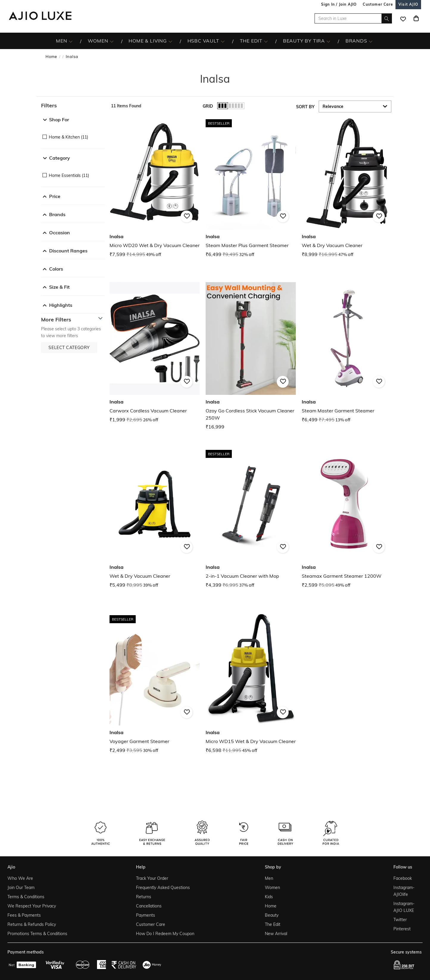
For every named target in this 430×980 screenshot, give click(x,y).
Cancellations (149, 906)
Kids (269, 897)
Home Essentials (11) (69, 175)
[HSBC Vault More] (223, 41)
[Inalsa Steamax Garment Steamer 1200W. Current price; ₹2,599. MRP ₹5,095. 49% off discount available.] (347, 518)
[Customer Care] (378, 4)
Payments (146, 915)
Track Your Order (152, 878)
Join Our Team (21, 888)
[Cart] (416, 18)
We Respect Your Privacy (32, 906)
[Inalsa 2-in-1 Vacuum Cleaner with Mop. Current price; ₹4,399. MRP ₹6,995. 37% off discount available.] (251, 518)
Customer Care (151, 924)
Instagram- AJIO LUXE (404, 907)
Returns (144, 897)
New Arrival (276, 934)
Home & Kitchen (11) (68, 137)
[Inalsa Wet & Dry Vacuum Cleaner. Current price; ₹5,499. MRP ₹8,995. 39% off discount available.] (155, 518)
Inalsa (72, 56)
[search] (387, 18)
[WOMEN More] (112, 41)
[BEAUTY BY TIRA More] (328, 41)
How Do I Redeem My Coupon (165, 934)
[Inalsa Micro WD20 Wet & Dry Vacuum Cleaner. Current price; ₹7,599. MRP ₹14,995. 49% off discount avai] (155, 187)
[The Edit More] (266, 41)
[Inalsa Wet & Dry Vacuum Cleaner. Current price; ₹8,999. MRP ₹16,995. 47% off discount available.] (347, 187)
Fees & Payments (24, 915)
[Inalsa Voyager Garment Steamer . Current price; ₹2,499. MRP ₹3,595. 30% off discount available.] (155, 683)
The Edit (273, 924)
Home (51, 56)
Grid (208, 106)
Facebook (403, 878)
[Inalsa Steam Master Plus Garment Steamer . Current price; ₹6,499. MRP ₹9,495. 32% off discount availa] (251, 187)
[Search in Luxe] (353, 18)
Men (269, 878)
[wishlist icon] (403, 18)
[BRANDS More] (371, 41)
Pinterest (402, 929)
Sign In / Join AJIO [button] (339, 4)
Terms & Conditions (26, 897)
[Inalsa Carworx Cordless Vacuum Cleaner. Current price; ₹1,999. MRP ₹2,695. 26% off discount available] (155, 353)
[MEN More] (71, 41)
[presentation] (258, 447)
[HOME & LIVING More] (170, 41)
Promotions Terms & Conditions (37, 934)
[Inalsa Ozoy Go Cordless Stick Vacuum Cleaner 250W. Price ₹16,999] (251, 356)
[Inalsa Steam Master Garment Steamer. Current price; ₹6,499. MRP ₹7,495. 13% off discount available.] (347, 353)
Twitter (400, 920)
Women (272, 888)
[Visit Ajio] (408, 4)
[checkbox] (73, 133)
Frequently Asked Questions (163, 888)
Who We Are (20, 878)
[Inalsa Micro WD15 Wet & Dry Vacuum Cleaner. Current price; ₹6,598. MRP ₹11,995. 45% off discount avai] (251, 683)
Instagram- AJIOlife (404, 891)
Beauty (272, 915)
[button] (73, 106)
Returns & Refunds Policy (32, 924)
